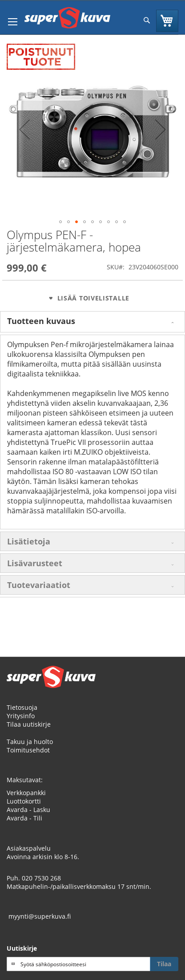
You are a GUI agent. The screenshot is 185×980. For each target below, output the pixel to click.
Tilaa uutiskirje (29, 724)
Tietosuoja (22, 707)
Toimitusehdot (28, 750)
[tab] (92, 322)
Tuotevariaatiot (39, 585)
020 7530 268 (41, 878)
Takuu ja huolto (30, 742)
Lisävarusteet (35, 563)
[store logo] (67, 18)
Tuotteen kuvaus (41, 321)
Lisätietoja (29, 541)
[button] (24, 129)
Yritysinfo (21, 716)
